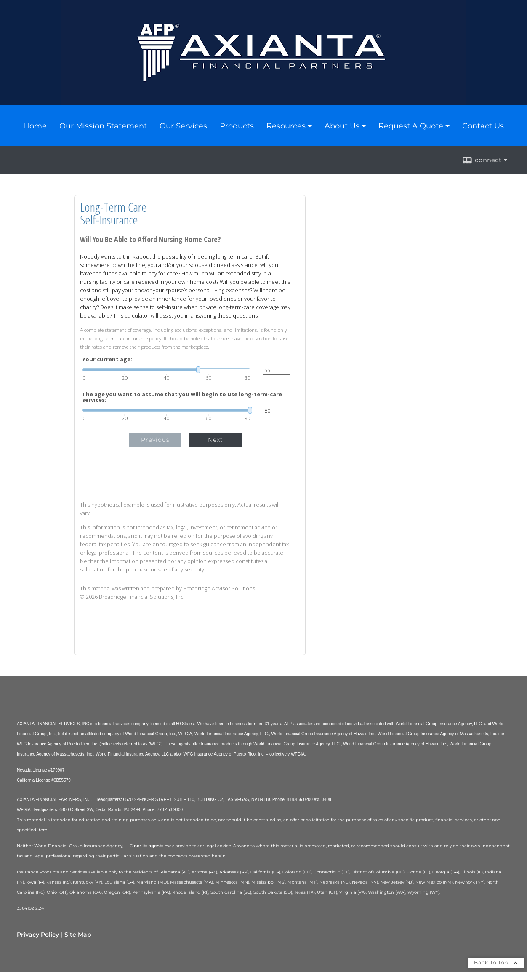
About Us (342, 126)
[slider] (166, 370)
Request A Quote (411, 126)
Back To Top (496, 963)
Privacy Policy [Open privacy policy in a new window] (38, 935)
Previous (155, 440)
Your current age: (107, 359)
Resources (286, 126)
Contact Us (483, 126)
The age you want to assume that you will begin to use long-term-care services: (182, 397)
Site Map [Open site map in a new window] (78, 935)
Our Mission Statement (103, 126)
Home (35, 126)
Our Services (183, 126)
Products (237, 126)
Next (216, 440)
